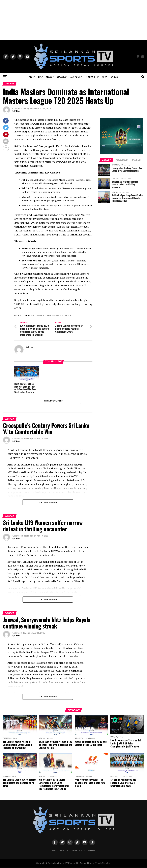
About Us (64, 851)
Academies (61, 77)
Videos (49, 77)
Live (40, 77)
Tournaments (91, 77)
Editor (17, 111)
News (31, 77)
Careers (114, 77)
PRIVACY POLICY (78, 851)
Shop (105, 77)
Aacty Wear (76, 77)
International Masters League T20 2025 (52, 316)
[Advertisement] (73, 20)
